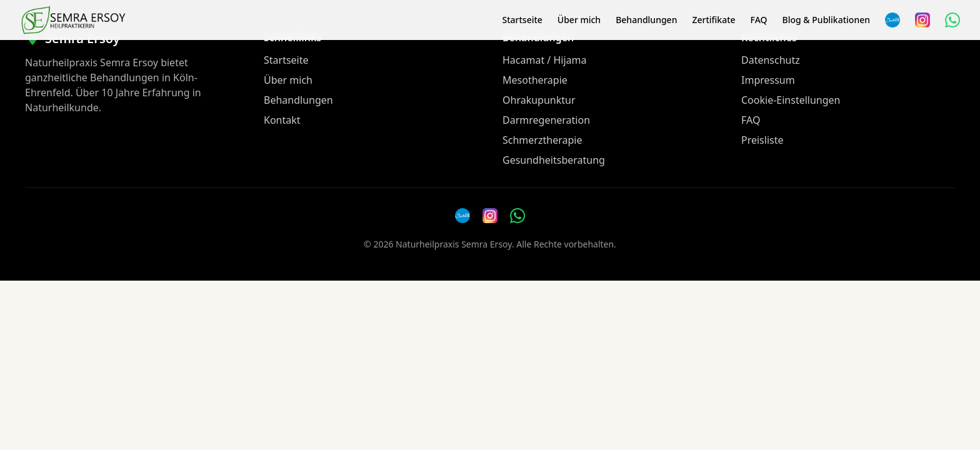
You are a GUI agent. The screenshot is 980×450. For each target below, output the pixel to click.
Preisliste (762, 140)
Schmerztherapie (542, 140)
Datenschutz (771, 60)
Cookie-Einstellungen (791, 100)
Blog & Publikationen (826, 20)
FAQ (759, 20)
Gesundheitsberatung (554, 160)
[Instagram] (922, 20)
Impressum (768, 80)
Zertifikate (713, 20)
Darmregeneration (546, 120)
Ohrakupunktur (539, 100)
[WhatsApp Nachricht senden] (952, 20)
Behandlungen (646, 20)
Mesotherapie (535, 80)
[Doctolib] (462, 216)
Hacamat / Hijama (545, 60)
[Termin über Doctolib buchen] (892, 20)
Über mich (579, 20)
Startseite (522, 20)
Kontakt (282, 120)
